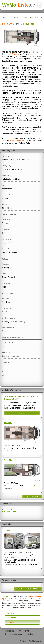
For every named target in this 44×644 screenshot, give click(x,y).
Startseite (5, 17)
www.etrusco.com (9, 512)
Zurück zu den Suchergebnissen (28, 589)
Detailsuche (11, 618)
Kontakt (30, 634)
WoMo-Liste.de (36, 641)
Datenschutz (24, 631)
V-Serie (30, 17)
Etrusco (23, 17)
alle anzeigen (32, 496)
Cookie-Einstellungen (14, 634)
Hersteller (14, 17)
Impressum (10, 631)
